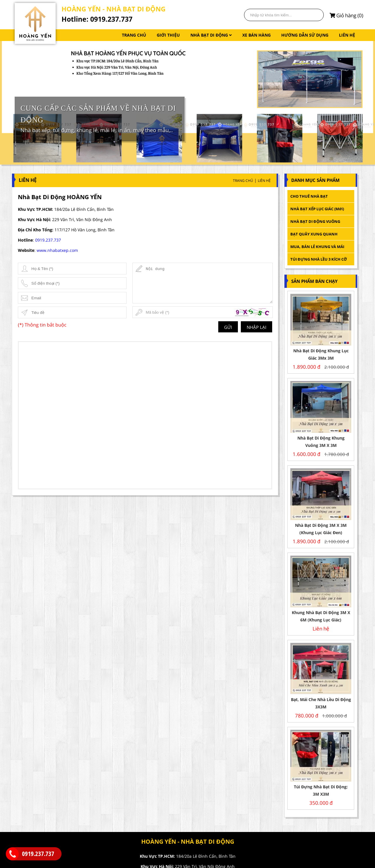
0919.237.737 (48, 240)
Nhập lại (256, 327)
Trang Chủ (243, 181)
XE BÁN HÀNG (256, 35)
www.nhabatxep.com (57, 250)
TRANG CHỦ (134, 35)
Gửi (228, 327)
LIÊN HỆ (347, 35)
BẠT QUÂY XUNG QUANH (314, 234)
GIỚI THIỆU (168, 35)
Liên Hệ (264, 181)
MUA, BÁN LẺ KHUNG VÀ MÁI (318, 247)
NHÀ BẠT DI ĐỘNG (211, 35)
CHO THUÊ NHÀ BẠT (309, 196)
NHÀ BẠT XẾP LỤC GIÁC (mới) (317, 209)
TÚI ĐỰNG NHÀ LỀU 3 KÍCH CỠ (319, 259)
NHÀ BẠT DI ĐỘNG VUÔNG (315, 221)
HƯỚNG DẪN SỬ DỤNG (305, 35)
